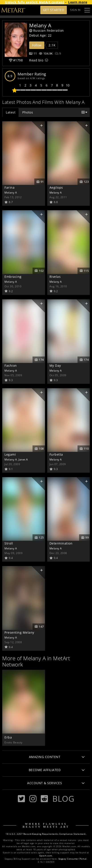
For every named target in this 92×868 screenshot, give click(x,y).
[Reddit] (44, 799)
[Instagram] (33, 799)
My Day (55, 365)
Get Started (54, 10)
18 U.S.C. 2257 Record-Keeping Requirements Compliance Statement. (46, 834)
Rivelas (55, 277)
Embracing (13, 277)
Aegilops (56, 187)
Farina (9, 187)
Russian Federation (47, 30)
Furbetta (56, 454)
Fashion (11, 365)
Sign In (75, 10)
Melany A (11, 192)
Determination (61, 543)
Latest (11, 112)
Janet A (23, 459)
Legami (10, 454)
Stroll (9, 543)
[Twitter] (21, 799)
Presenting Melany (19, 632)
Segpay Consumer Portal (73, 859)
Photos (28, 112)
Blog (63, 799)
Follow (37, 45)
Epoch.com (46, 856)
